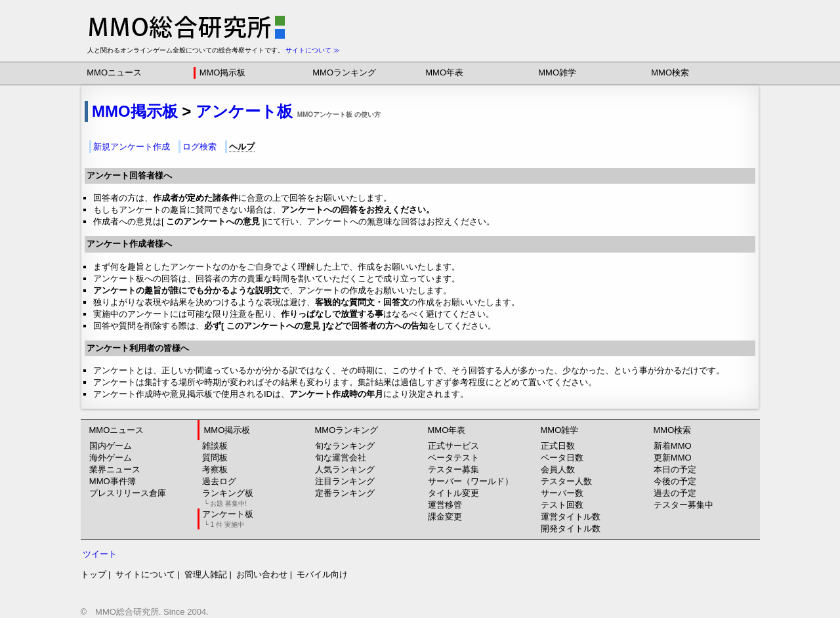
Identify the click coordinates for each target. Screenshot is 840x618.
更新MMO (673, 458)
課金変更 (445, 517)
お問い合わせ (262, 574)
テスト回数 (562, 505)
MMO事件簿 (113, 481)
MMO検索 (670, 72)
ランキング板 (228, 498)
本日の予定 (675, 469)
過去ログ (219, 481)
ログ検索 (199, 147)
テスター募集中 (683, 505)
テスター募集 (453, 469)
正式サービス (453, 446)
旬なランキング (345, 446)
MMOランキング (344, 72)
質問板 (215, 458)
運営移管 (445, 505)
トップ (94, 574)
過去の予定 (675, 493)
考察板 (215, 469)
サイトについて (145, 574)
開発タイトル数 (571, 528)
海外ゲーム (111, 458)
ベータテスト (453, 458)
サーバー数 (562, 493)
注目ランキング (345, 481)
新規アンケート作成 (132, 147)
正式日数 (558, 446)
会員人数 (558, 469)
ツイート (100, 554)
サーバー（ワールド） (471, 481)
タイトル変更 (453, 493)
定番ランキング (345, 493)
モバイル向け (322, 574)
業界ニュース (115, 469)
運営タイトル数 (571, 517)
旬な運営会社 (341, 458)
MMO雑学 (557, 72)
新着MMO (673, 446)
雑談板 (215, 446)
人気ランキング (345, 469)
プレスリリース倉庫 (128, 493)
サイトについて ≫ (313, 50)
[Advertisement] (604, 20)
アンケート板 (244, 111)
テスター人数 (566, 481)
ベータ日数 (562, 458)
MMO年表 (444, 72)
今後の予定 (675, 481)
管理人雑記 (206, 574)
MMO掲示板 (223, 72)
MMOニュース (114, 72)
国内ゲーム (111, 446)
